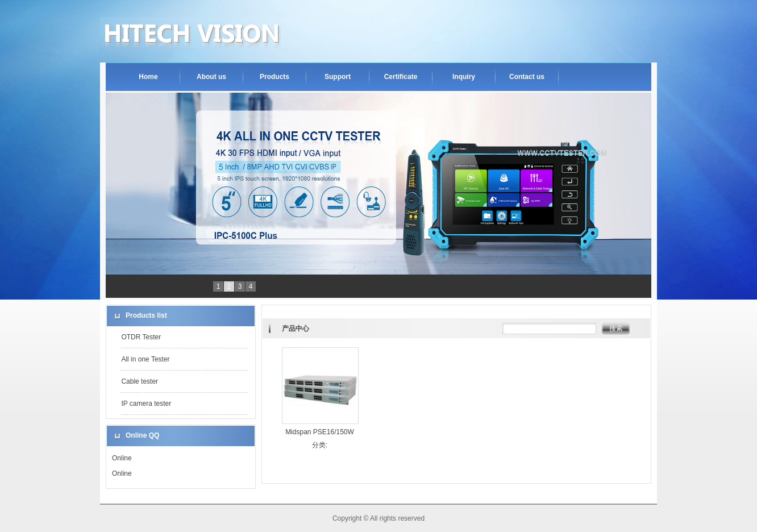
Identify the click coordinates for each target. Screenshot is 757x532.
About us (211, 77)
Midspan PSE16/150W (320, 432)
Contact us (527, 77)
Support (338, 77)
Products (274, 77)
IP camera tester (146, 404)
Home (148, 77)
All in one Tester (145, 359)
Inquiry (464, 77)
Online (122, 458)
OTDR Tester (141, 337)
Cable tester (140, 381)
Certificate (401, 77)
